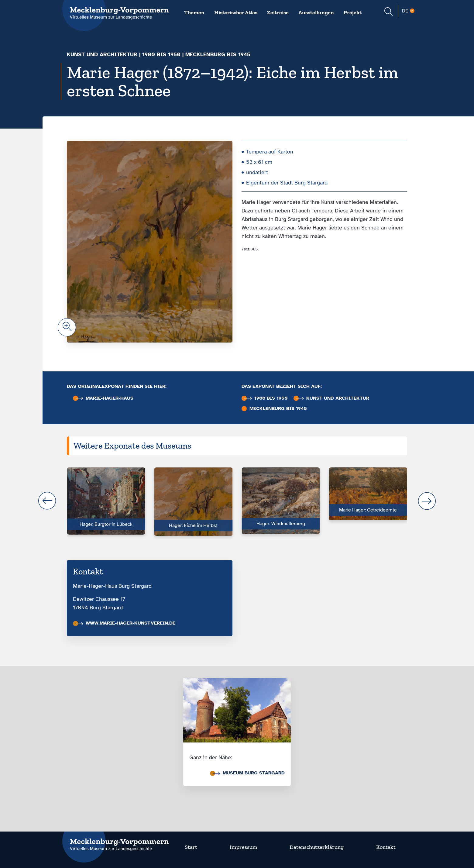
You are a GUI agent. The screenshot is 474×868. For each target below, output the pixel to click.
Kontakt (386, 847)
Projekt (353, 12)
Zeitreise (278, 12)
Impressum (244, 847)
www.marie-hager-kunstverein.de (125, 623)
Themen (194, 12)
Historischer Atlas (236, 12)
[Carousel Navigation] (237, 501)
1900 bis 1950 (161, 54)
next (427, 501)
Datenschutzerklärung (317, 847)
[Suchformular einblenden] (388, 12)
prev (47, 501)
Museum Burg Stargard (249, 773)
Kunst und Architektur (102, 54)
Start (191, 847)
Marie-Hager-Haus (105, 398)
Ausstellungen (316, 12)
